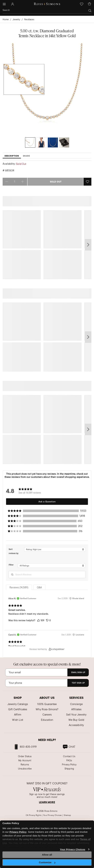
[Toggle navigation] (4, 4)
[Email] (36, 672)
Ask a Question (47, 502)
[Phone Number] (36, 683)
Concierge (76, 704)
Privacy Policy (69, 764)
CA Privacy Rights (33, 815)
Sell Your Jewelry (76, 715)
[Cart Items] (89, 4)
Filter (11, 565)
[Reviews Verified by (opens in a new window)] (47, 649)
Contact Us (69, 756)
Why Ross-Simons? (47, 709)
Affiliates (76, 709)
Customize (47, 862)
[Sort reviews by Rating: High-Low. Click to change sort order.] (55, 550)
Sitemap (67, 815)
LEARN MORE (47, 802)
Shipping (69, 769)
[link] (69, 747)
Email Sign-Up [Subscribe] (78, 672)
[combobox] (47, 10)
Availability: (9, 164)
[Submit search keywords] (90, 11)
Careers (47, 715)
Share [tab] (26, 156)
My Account (25, 760)
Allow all (47, 855)
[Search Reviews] (47, 575)
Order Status (25, 756)
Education (47, 720)
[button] (13, 4)
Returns (25, 764)
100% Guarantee (47, 704)
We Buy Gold (76, 720)
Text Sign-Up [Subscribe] (78, 683)
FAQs (69, 760)
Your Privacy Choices (72, 849)
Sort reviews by (14, 551)
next (88, 245)
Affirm (18, 715)
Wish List (18, 720)
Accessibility (76, 725)
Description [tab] (12, 156)
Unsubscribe (25, 769)
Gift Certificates (18, 709)
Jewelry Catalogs (18, 704)
